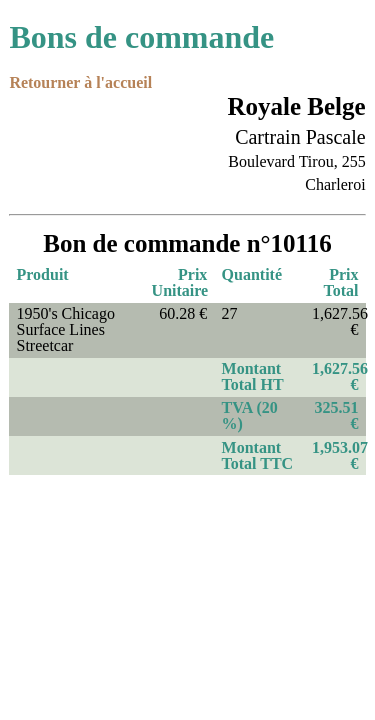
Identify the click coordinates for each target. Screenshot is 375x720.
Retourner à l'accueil (80, 82)
